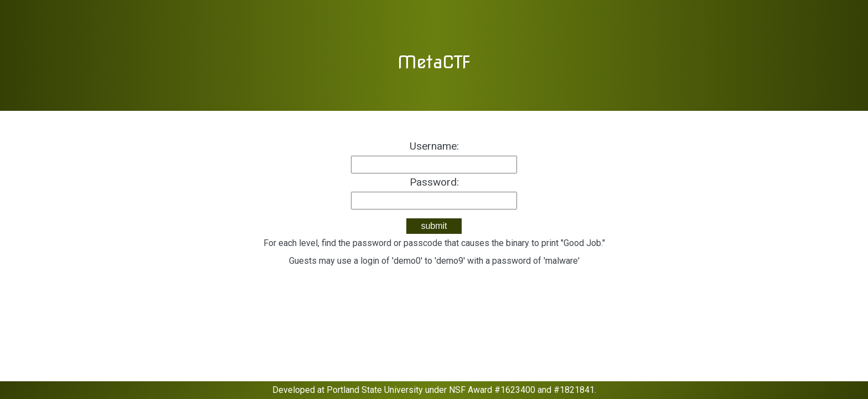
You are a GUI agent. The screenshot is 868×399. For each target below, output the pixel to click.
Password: (434, 182)
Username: (434, 146)
